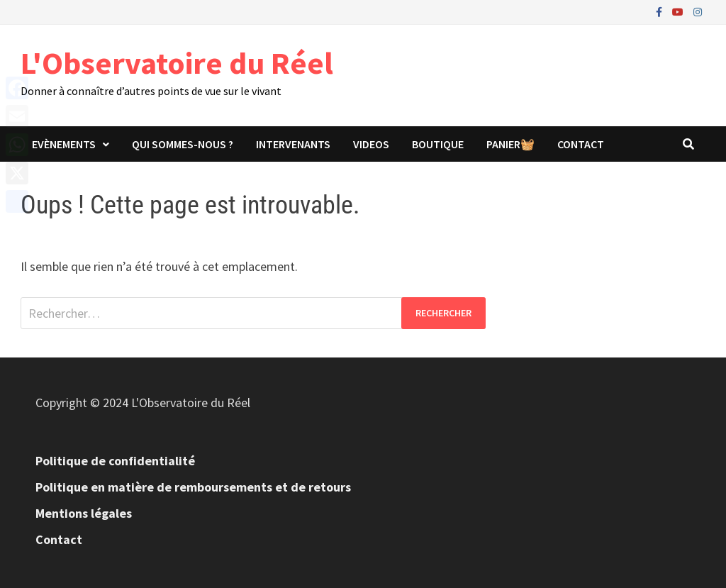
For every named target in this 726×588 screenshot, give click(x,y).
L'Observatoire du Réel (177, 63)
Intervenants (293, 144)
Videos (371, 144)
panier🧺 (510, 144)
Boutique (438, 144)
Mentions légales (84, 513)
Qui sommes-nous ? (183, 144)
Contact (581, 144)
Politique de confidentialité (115, 461)
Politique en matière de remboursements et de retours (193, 487)
